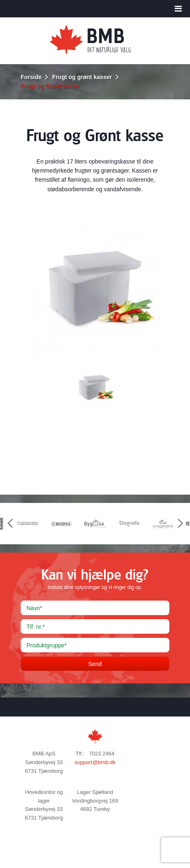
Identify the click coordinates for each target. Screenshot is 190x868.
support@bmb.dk (95, 762)
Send (95, 664)
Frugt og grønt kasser (82, 77)
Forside (31, 77)
